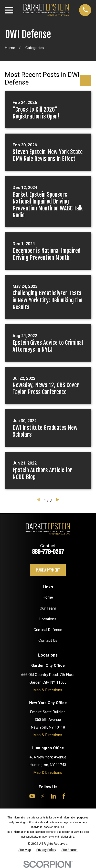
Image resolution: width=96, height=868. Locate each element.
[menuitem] (25, 850)
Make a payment (48, 570)
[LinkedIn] (53, 796)
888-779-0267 (48, 552)
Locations (48, 619)
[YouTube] (32, 796)
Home (48, 597)
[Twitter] (43, 796)
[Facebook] (64, 796)
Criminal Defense (48, 630)
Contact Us (48, 640)
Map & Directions (48, 690)
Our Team (48, 608)
